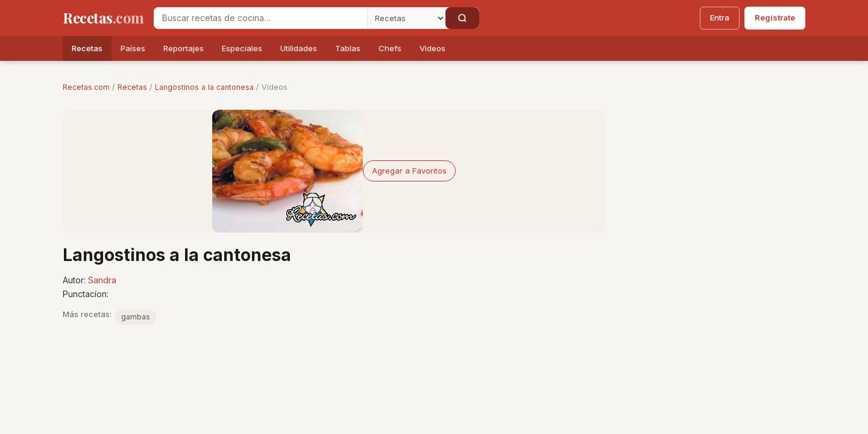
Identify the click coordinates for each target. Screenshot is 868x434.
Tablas (348, 48)
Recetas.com (86, 87)
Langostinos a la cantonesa (204, 87)
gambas (136, 317)
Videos (432, 48)
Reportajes (184, 48)
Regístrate (775, 17)
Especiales (242, 48)
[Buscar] (462, 18)
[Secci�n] (406, 18)
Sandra (102, 280)
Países (133, 48)
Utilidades (299, 48)
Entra (720, 17)
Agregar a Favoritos (409, 171)
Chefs (390, 48)
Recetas (87, 48)
